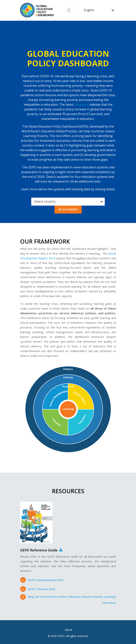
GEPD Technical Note (41, 589)
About (69, 630)
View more (109, 603)
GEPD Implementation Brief (46, 580)
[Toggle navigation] (69, 10)
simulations (82, 104)
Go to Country (68, 209)
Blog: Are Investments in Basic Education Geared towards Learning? (72, 597)
